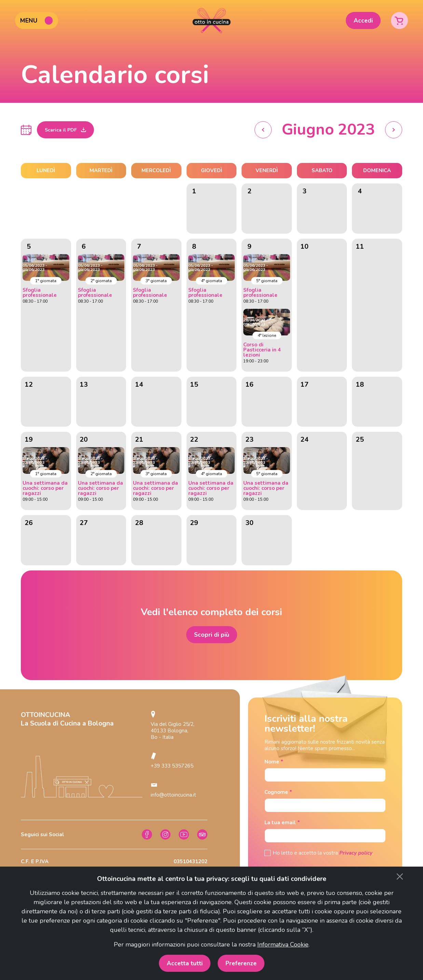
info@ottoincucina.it (173, 795)
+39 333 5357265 (172, 766)
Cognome (278, 792)
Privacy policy (356, 853)
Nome (274, 762)
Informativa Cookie (283, 944)
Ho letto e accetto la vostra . (323, 853)
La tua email (282, 823)
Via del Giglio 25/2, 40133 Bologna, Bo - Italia (173, 731)
